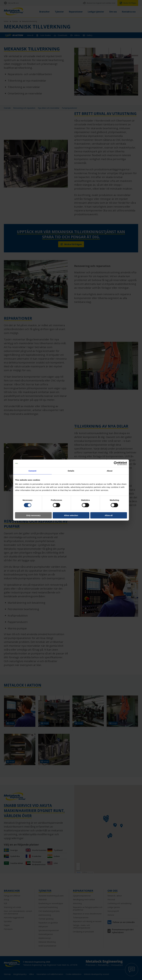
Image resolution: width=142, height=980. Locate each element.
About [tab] (110, 471)
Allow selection (71, 515)
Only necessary (33, 515)
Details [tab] (71, 471)
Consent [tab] (32, 471)
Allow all (109, 515)
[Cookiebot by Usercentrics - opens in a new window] (116, 463)
